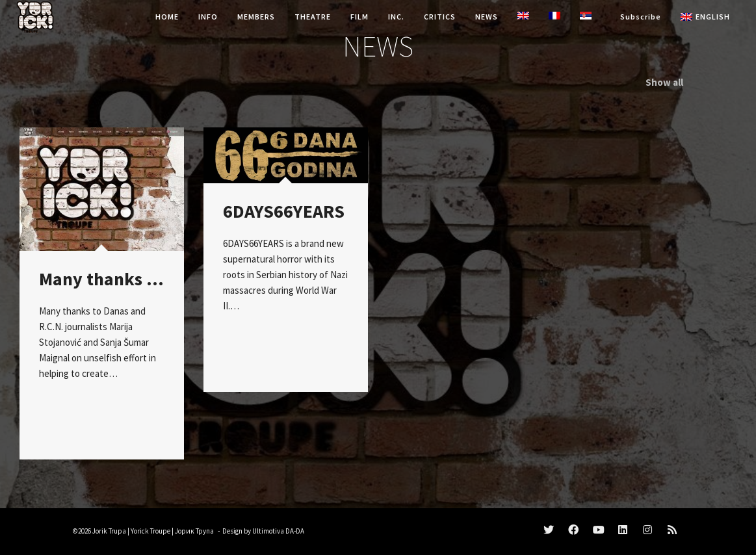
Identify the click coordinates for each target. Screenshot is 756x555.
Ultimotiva (268, 531)
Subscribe (641, 17)
